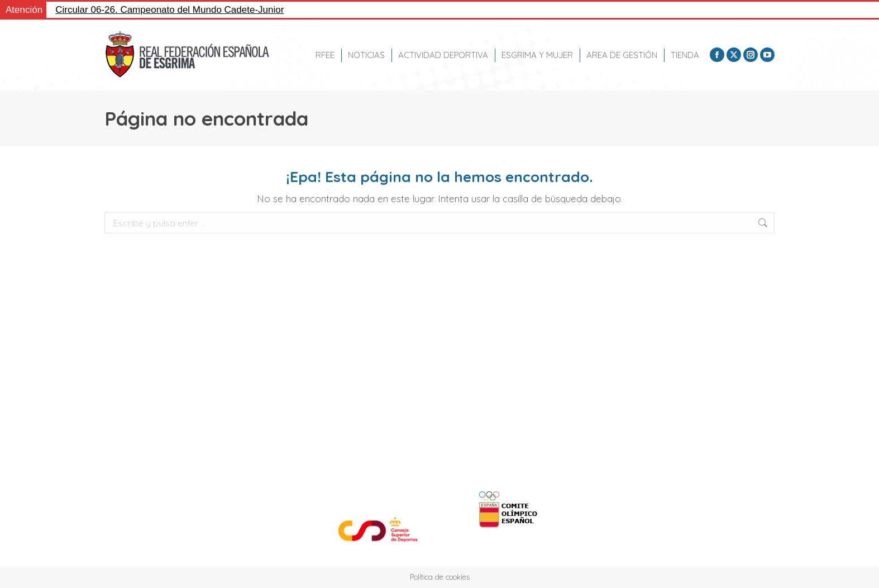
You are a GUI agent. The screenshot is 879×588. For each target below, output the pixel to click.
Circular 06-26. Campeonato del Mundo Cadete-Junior (169, 10)
